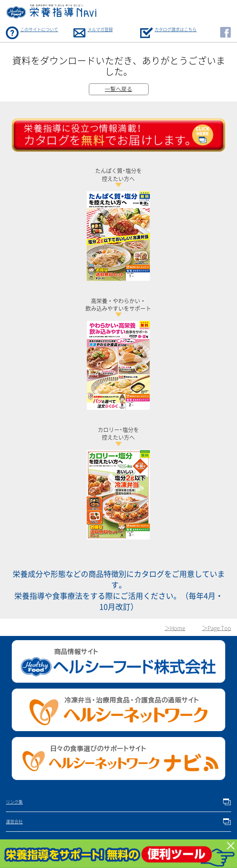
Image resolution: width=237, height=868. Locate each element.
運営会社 (14, 822)
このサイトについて (39, 29)
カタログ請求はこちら (176, 29)
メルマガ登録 (100, 29)
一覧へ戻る (118, 89)
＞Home (175, 628)
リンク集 (14, 802)
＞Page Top (217, 628)
